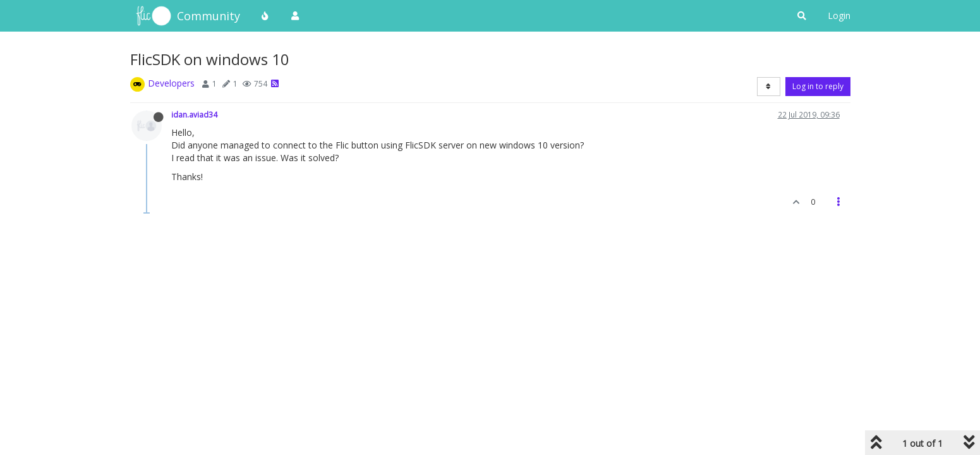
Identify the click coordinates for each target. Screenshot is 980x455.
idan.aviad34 (194, 114)
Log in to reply (818, 86)
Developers (171, 83)
